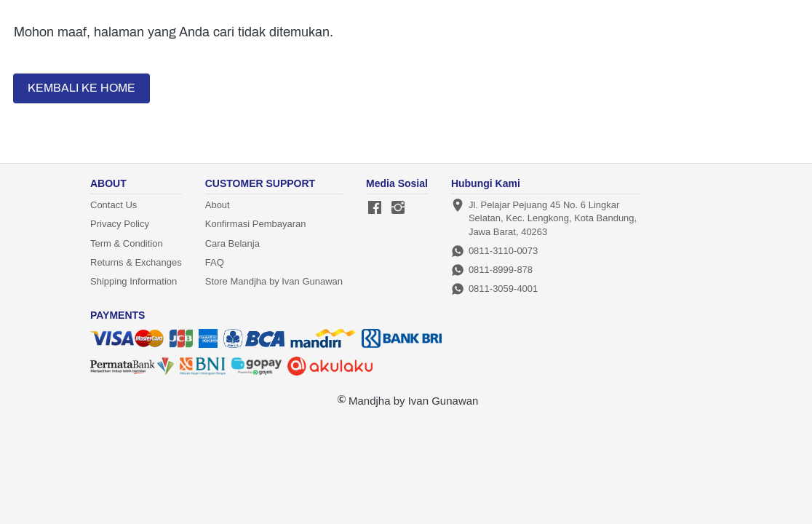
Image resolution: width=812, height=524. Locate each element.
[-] (375, 208)
